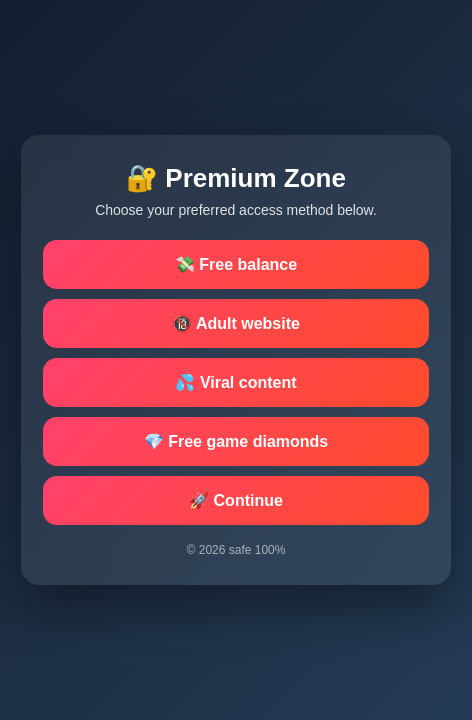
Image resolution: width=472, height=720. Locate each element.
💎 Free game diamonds (236, 441)
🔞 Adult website (236, 323)
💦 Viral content (235, 382)
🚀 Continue (236, 500)
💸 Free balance (236, 264)
